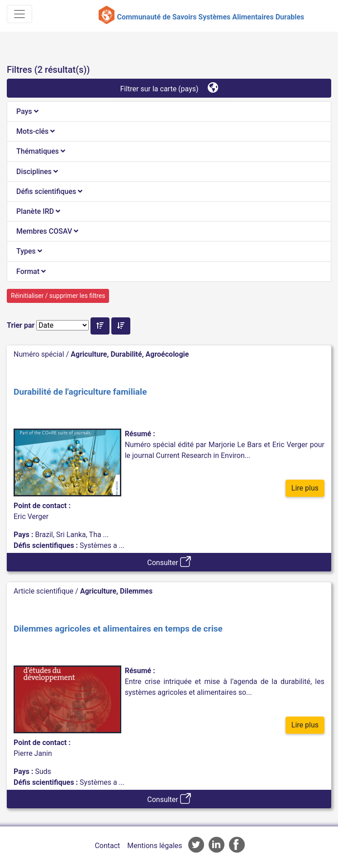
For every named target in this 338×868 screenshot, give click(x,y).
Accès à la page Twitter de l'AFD (196, 845)
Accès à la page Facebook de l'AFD (237, 845)
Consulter (169, 561)
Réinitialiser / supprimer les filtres (58, 296)
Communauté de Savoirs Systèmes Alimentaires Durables (210, 17)
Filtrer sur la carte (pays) (169, 87)
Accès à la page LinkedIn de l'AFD (217, 845)
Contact (107, 846)
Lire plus (305, 488)
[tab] (169, 112)
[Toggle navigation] (19, 14)
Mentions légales (155, 846)
